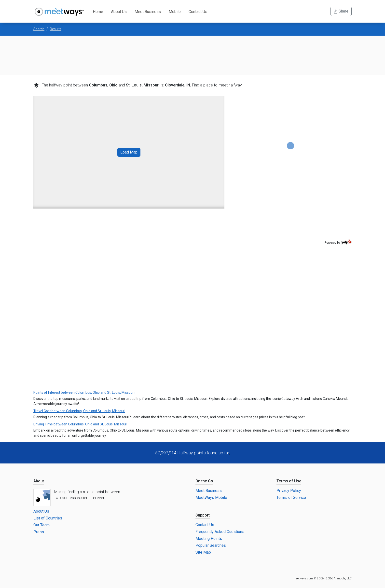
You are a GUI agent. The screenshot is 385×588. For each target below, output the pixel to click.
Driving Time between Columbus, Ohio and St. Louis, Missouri (80, 424)
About (39, 481)
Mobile (175, 12)
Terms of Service (291, 497)
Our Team (41, 525)
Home (98, 12)
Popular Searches (211, 545)
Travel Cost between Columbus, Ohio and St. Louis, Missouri (79, 411)
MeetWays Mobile (211, 497)
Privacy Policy (289, 491)
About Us (119, 12)
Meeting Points (209, 539)
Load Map (129, 152)
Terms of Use (289, 481)
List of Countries (48, 518)
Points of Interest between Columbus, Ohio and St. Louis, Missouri (84, 392)
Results (56, 29)
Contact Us (198, 12)
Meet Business (148, 12)
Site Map (203, 552)
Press (39, 532)
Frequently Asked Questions (220, 532)
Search (39, 29)
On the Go (204, 481)
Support (203, 515)
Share (341, 11)
